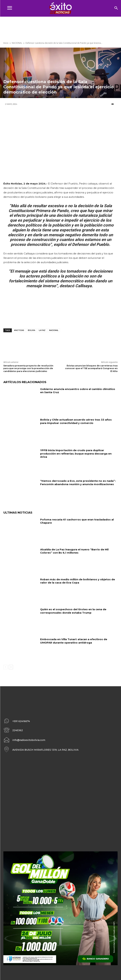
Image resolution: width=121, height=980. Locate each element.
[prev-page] (5, 667)
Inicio (6, 43)
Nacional (54, 330)
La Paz (42, 330)
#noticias (19, 330)
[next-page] (11, 667)
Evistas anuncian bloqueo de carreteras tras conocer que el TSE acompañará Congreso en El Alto (91, 369)
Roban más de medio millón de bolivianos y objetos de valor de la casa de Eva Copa (78, 581)
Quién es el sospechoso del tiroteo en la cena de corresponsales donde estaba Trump (73, 611)
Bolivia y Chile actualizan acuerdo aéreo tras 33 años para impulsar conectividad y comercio (76, 421)
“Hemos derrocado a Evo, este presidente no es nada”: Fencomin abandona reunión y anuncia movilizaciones (78, 483)
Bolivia (31, 330)
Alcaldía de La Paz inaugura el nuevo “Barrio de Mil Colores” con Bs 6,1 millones (74, 551)
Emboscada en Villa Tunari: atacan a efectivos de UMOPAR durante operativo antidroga (74, 641)
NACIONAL (17, 43)
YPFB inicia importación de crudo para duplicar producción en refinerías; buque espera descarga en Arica (76, 454)
